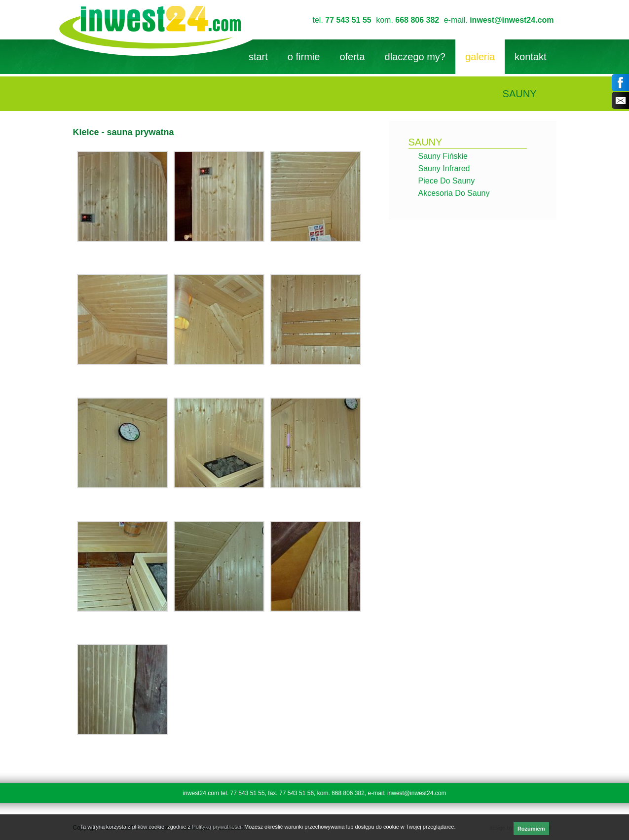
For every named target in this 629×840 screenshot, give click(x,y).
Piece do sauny (447, 181)
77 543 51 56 (296, 793)
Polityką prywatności (217, 827)
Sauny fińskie (443, 156)
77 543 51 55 (348, 20)
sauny (425, 142)
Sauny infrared (444, 168)
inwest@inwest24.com (512, 20)
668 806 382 (417, 20)
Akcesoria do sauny (454, 193)
